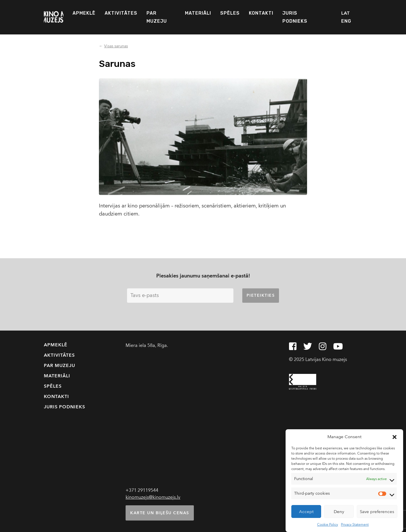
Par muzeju (157, 17)
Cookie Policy (328, 525)
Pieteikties (261, 295)
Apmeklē (84, 13)
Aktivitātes (121, 13)
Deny (339, 512)
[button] (395, 437)
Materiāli (198, 13)
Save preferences (377, 512)
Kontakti (261, 13)
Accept (306, 512)
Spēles (230, 13)
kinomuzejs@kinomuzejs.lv (153, 497)
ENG (346, 21)
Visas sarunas (116, 46)
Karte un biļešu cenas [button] (160, 513)
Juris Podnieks (295, 17)
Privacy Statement (355, 525)
